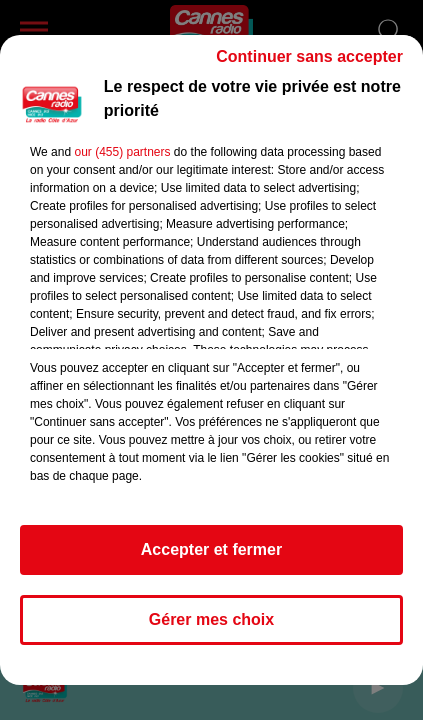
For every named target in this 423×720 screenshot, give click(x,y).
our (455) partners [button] (122, 152)
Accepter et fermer (211, 549)
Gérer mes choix (211, 619)
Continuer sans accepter (309, 56)
